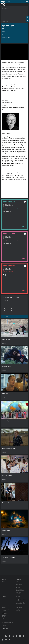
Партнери (4, 612)
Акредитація (19, 609)
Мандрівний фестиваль (7, 623)
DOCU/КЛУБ (4, 624)
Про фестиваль (5, 606)
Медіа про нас (19, 607)
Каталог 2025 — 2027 (21, 621)
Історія (3, 617)
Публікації (4, 581)
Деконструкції (19, 589)
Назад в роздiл (5, 21)
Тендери (4, 615)
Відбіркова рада (5, 609)
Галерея (18, 611)
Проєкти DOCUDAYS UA (7, 621)
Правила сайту (5, 628)
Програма (18, 580)
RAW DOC (18, 601)
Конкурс (18, 581)
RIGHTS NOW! (19, 585)
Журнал (4, 580)
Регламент (4, 607)
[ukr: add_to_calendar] (25, 202)
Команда (4, 611)
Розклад (4, 596)
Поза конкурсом (20, 583)
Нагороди (18, 594)
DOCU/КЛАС (18, 592)
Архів (3, 618)
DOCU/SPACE (4, 626)
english (9, 1)
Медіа (17, 606)
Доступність (5, 614)
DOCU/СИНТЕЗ (19, 588)
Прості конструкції (20, 591)
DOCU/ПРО (18, 586)
